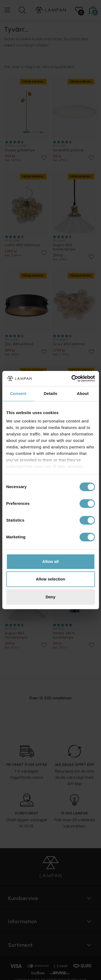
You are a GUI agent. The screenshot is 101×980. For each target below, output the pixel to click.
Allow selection (50, 579)
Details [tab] (51, 393)
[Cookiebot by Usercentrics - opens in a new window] (72, 378)
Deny (50, 597)
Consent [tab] (18, 393)
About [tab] (83, 393)
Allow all (50, 561)
